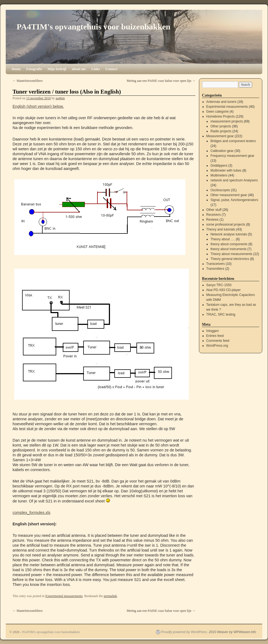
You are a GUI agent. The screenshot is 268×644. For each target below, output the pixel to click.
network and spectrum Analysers (234, 180)
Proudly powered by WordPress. (184, 632)
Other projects (221, 126)
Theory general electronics (230, 259)
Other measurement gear (229, 195)
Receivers (214, 215)
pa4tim (60, 98)
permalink (110, 596)
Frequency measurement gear (232, 156)
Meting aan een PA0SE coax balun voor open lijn (161, 81)
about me (79, 69)
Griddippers (219, 166)
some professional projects (226, 224)
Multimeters (219, 175)
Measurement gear (220, 136)
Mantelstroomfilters (28, 81)
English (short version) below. (38, 106)
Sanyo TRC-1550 (219, 285)
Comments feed (218, 341)
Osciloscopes (220, 190)
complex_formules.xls (31, 513)
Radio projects (221, 131)
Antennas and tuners (221, 102)
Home (16, 69)
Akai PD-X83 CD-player (224, 290)
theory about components (229, 244)
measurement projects (227, 121)
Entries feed (215, 336)
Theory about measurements (231, 254)
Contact (111, 69)
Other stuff (214, 210)
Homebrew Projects (221, 116)
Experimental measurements (64, 596)
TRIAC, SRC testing (221, 314)
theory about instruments (228, 249)
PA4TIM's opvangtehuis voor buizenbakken (93, 27)
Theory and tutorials (221, 229)
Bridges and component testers (233, 141)
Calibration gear (222, 151)
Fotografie (34, 69)
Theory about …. (223, 239)
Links (96, 69)
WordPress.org (217, 346)
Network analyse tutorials (229, 234)
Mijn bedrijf (57, 69)
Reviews (212, 220)
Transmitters (215, 269)
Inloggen (213, 331)
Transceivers (216, 264)
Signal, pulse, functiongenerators (234, 200)
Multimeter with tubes (226, 170)
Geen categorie (218, 112)
